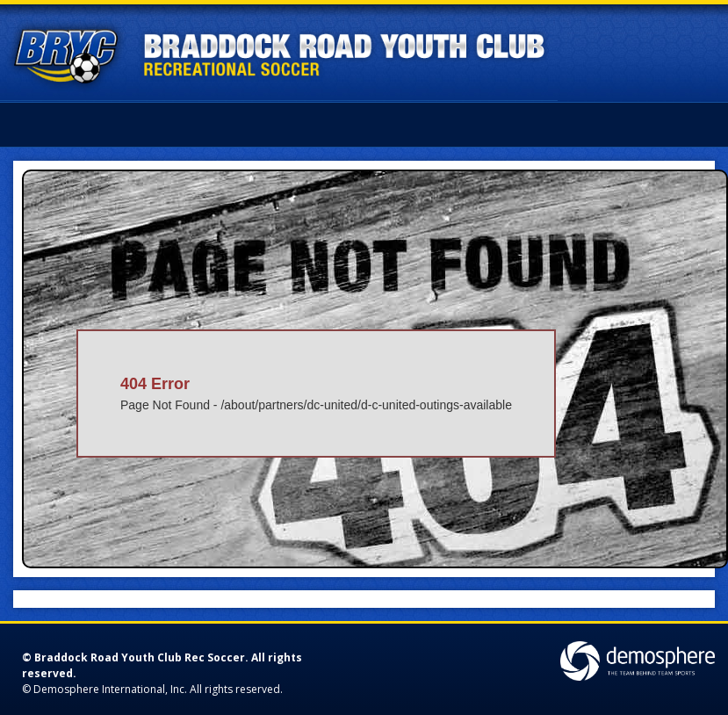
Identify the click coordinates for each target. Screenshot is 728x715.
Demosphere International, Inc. (110, 689)
